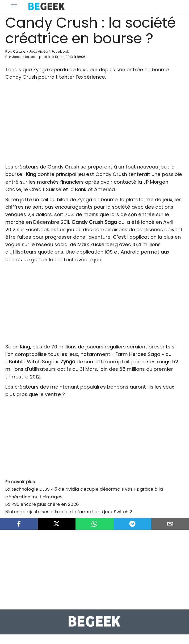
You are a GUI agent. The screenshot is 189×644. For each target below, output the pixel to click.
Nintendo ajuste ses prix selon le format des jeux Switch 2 (69, 512)
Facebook (60, 51)
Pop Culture (15, 51)
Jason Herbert (24, 57)
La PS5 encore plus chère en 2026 (42, 504)
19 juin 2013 (64, 57)
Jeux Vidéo (39, 51)
